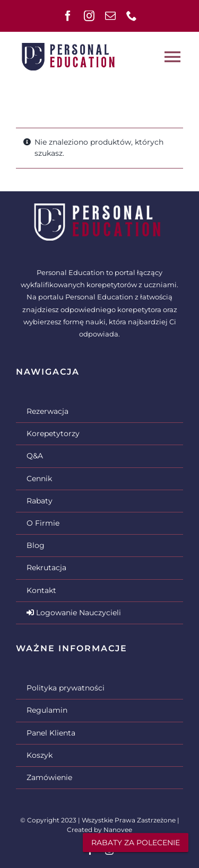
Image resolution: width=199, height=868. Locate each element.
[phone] (132, 16)
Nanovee (118, 830)
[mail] (110, 16)
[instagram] (89, 16)
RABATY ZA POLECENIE (136, 843)
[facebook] (68, 16)
